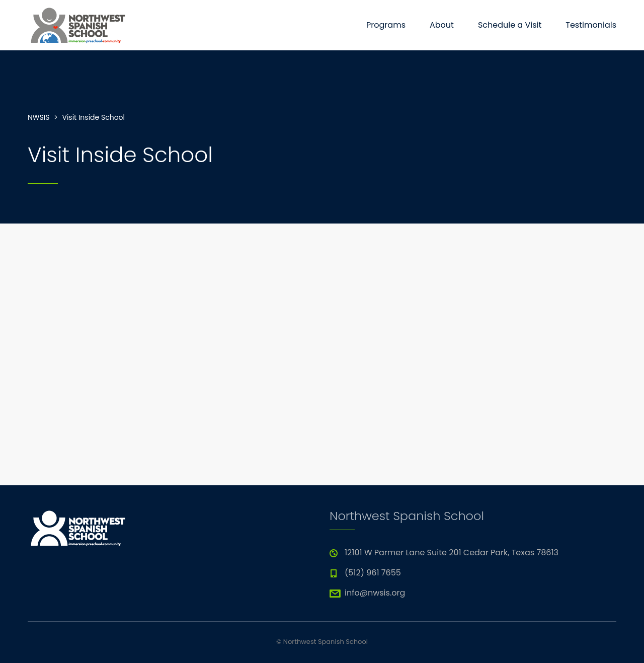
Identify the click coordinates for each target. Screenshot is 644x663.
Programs (386, 25)
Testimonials (591, 25)
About (442, 25)
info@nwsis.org (375, 593)
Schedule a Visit (510, 25)
